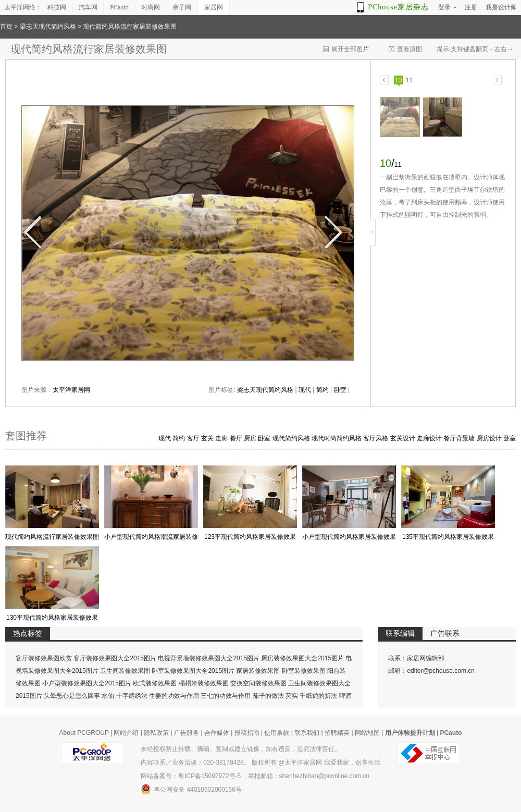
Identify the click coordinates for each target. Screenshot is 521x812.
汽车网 (88, 7)
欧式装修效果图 (155, 683)
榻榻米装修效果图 (204, 683)
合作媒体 (217, 733)
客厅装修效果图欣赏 (44, 658)
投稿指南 (247, 733)
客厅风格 (376, 438)
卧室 (340, 390)
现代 (305, 390)
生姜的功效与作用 (174, 696)
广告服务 (187, 733)
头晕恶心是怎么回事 (72, 696)
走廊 (221, 438)
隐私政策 (156, 733)
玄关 (207, 438)
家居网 (214, 7)
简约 (322, 390)
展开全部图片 (350, 49)
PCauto (119, 7)
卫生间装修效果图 (125, 671)
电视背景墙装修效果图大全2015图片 (209, 658)
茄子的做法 (268, 696)
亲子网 (182, 7)
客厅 (193, 438)
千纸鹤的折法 (318, 696)
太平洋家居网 (71, 390)
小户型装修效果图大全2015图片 (87, 683)
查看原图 (410, 49)
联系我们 (307, 733)
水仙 (108, 696)
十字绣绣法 (132, 696)
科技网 (57, 7)
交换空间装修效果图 (258, 683)
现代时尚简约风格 (337, 438)
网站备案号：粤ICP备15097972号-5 (191, 776)
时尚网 (151, 7)
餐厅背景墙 (459, 438)
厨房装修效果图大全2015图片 (302, 658)
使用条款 (277, 733)
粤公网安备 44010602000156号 (191, 789)
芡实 (292, 696)
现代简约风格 (291, 438)
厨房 (250, 438)
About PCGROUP (84, 733)
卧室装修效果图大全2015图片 (193, 671)
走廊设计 (429, 438)
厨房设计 (489, 438)
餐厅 (236, 438)
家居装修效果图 (258, 671)
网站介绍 (126, 733)
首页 (6, 27)
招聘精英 (337, 733)
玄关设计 (403, 438)
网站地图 (367, 733)
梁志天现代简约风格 (48, 27)
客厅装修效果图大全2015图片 (115, 658)
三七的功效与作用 (226, 696)
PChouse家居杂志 (398, 7)
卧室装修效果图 (304, 671)
